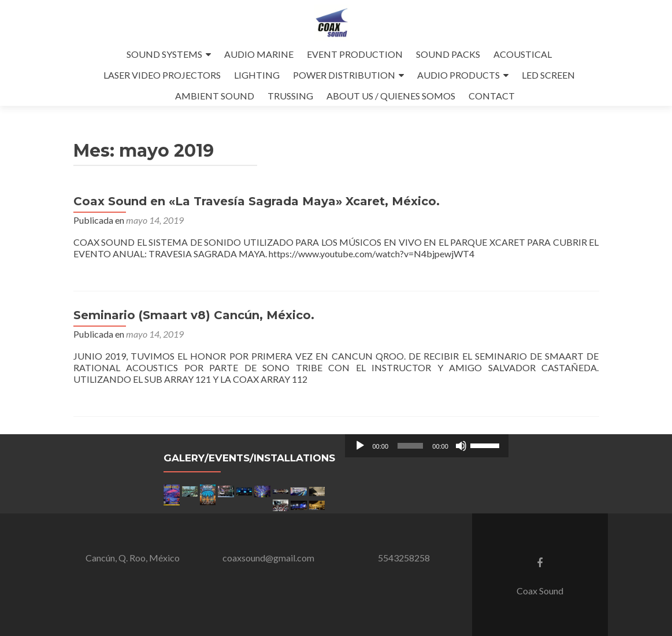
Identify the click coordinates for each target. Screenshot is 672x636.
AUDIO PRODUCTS (458, 75)
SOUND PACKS (448, 54)
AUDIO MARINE (259, 54)
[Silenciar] (461, 446)
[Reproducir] (360, 446)
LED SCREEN (548, 75)
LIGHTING (257, 75)
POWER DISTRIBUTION (344, 75)
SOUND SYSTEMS (164, 54)
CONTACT (492, 96)
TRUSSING (290, 96)
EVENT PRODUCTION (355, 54)
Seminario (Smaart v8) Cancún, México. (194, 315)
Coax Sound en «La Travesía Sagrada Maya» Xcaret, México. (257, 201)
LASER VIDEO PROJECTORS (162, 75)
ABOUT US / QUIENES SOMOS (391, 96)
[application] (427, 446)
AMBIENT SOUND (215, 96)
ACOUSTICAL (523, 54)
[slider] (410, 446)
